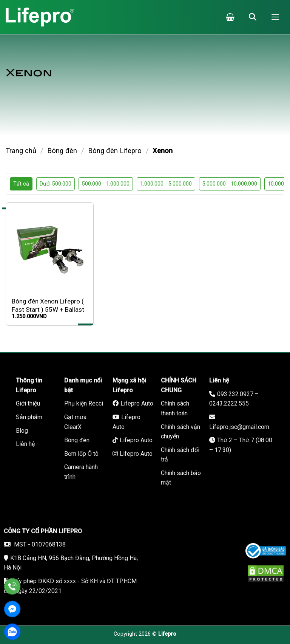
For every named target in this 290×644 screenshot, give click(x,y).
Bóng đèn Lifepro (115, 151)
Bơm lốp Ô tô (81, 454)
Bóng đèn (62, 151)
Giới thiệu (28, 403)
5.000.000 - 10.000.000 (230, 184)
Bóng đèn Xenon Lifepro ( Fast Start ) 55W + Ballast (48, 305)
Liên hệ (25, 444)
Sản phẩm (29, 417)
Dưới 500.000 (56, 184)
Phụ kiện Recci (84, 403)
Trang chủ (21, 151)
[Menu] (275, 17)
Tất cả (21, 184)
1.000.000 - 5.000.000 (166, 184)
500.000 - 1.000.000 (106, 184)
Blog (22, 431)
